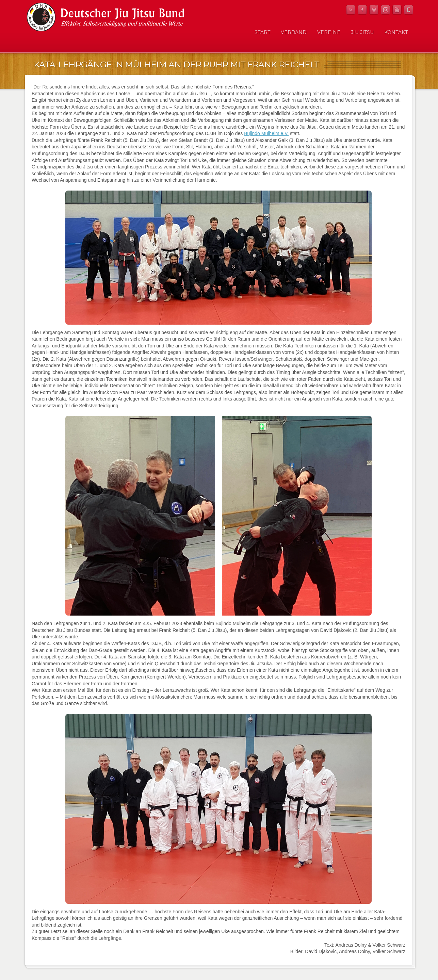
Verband (294, 32)
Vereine (329, 32)
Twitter (374, 10)
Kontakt (396, 32)
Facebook (362, 10)
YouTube (397, 10)
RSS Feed (351, 10)
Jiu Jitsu (362, 32)
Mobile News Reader (409, 10)
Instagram (385, 10)
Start (262, 32)
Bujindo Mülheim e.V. (266, 133)
